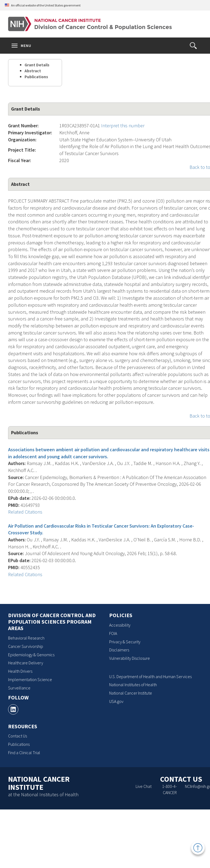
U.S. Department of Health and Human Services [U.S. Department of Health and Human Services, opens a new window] (150, 676)
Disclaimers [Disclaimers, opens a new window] (119, 650)
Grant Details (37, 65)
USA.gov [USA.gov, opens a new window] (116, 701)
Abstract (33, 71)
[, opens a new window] (13, 709)
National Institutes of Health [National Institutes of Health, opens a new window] (133, 685)
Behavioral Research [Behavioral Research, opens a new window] (26, 638)
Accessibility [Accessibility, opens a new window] (120, 625)
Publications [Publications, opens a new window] (19, 744)
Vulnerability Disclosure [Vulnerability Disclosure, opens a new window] (130, 658)
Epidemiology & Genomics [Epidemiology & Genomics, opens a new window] (31, 655)
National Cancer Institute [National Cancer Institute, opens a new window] (131, 693)
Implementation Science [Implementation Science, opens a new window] (30, 679)
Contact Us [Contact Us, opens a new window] (18, 736)
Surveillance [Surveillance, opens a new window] (19, 688)
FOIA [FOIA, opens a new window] (113, 633)
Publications (36, 77)
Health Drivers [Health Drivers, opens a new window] (20, 671)
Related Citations (25, 512)
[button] (193, 46)
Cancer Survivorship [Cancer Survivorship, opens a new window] (26, 646)
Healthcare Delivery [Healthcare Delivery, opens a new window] (26, 663)
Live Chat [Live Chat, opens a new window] (144, 786)
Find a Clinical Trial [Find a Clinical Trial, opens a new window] (24, 753)
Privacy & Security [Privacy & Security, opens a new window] (125, 642)
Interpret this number (123, 126)
